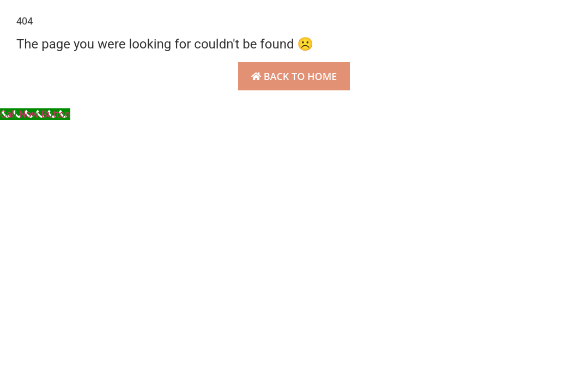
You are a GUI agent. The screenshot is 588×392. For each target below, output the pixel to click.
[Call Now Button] (35, 114)
